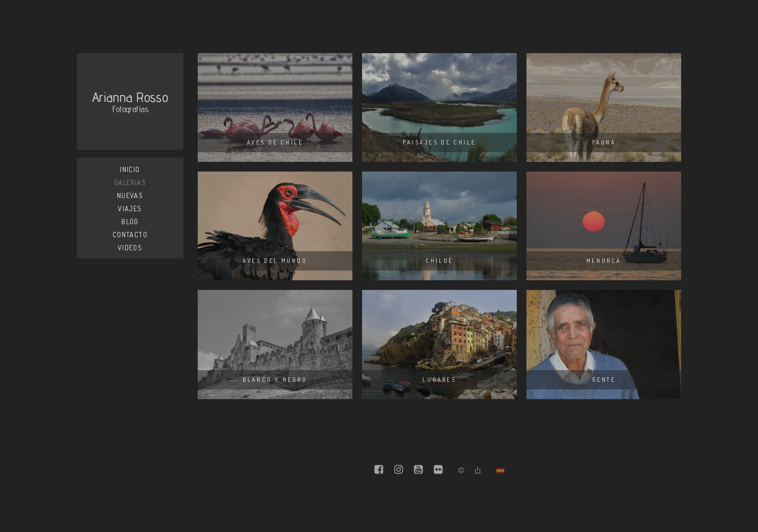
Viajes (130, 208)
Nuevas (130, 195)
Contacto (130, 235)
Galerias (130, 182)
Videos (130, 248)
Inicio (130, 169)
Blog (130, 222)
